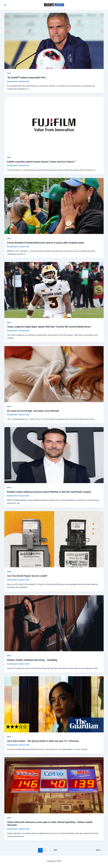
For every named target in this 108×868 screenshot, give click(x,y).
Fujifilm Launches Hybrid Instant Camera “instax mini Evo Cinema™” (42, 162)
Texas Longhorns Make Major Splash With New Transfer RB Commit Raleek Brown (49, 327)
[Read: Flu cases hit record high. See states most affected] (54, 374)
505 (55, 850)
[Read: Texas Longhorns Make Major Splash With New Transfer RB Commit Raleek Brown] (54, 290)
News (9, 73)
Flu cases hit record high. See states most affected (33, 411)
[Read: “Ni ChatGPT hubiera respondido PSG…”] (54, 41)
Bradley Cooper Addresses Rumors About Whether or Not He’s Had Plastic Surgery (49, 492)
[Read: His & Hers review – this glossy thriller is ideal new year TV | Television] (54, 704)
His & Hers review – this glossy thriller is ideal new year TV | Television (43, 741)
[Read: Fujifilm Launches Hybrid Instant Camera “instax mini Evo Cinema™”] (54, 125)
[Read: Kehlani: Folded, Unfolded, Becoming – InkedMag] (54, 623)
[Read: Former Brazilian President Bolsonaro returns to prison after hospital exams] (54, 206)
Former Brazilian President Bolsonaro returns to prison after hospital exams (46, 243)
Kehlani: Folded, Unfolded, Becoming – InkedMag (32, 660)
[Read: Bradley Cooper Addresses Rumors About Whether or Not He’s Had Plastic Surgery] (54, 455)
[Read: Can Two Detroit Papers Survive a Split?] (54, 539)
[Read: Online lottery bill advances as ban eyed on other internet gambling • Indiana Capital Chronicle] (54, 785)
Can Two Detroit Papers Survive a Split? (27, 576)
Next (99, 850)
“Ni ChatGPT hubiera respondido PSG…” (27, 78)
